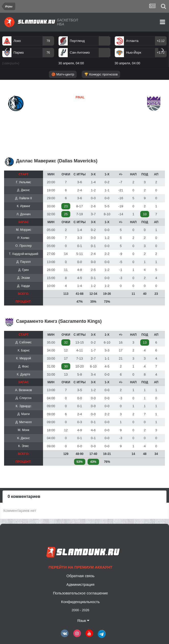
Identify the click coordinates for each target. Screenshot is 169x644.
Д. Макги (23, 414)
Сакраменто (71, 113)
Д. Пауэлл (24, 262)
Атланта (132, 41)
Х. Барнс (24, 350)
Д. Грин (24, 270)
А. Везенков (23, 390)
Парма (19, 52)
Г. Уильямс (24, 182)
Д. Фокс (23, 366)
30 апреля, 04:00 (71, 63)
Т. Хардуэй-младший (24, 254)
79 (48, 41)
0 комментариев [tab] (24, 496)
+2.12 (161, 41)
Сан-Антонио (80, 52)
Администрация (80, 584)
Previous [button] (6, 49)
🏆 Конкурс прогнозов (101, 74)
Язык (83, 620)
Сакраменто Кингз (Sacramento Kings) (59, 321)
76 (48, 53)
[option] (28, 52)
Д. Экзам (24, 278)
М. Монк (24, 430)
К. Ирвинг (24, 206)
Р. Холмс (23, 238)
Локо (17, 41)
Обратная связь (81, 576)
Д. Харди (24, 286)
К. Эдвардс (24, 406)
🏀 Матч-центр (63, 74)
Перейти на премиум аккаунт (80, 567)
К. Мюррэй (24, 358)
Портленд (77, 41)
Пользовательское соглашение (80, 593)
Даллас (14, 116)
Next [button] (163, 49)
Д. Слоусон (23, 398)
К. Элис (24, 446)
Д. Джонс (23, 190)
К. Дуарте (24, 374)
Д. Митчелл (24, 422)
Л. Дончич (24, 214)
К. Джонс (24, 438)
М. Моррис (24, 230)
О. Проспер (23, 246)
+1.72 (161, 53)
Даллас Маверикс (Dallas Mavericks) (57, 161)
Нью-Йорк (134, 52)
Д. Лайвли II (23, 198)
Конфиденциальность (80, 602)
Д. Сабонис (24, 342)
